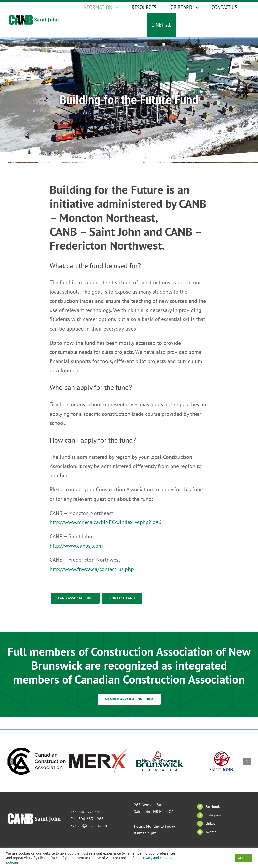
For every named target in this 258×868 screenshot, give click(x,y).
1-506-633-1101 (89, 812)
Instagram (213, 815)
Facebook (213, 807)
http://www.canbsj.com (76, 546)
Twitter (211, 832)
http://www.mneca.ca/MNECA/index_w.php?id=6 (105, 522)
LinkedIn (212, 823)
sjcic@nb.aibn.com (91, 825)
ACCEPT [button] (244, 858)
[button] (11, 761)
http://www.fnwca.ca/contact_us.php (92, 569)
